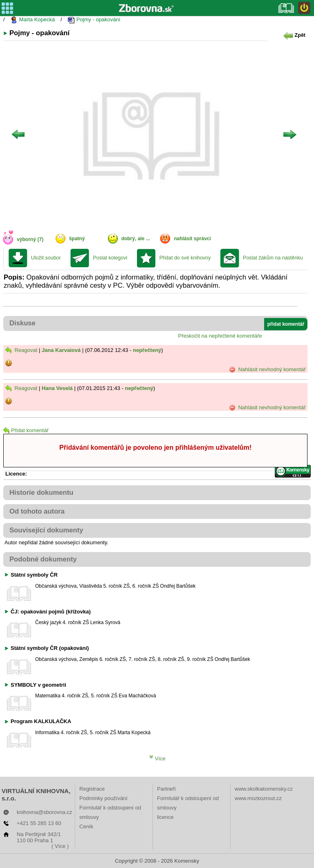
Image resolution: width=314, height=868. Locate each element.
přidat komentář (286, 324)
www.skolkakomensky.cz (264, 789)
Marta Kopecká (33, 20)
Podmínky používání (103, 798)
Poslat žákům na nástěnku (273, 258)
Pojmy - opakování (94, 20)
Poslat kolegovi (110, 258)
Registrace (92, 789)
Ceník (86, 826)
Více (157, 759)
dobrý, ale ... (136, 239)
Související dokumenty (46, 530)
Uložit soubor (46, 258)
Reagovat (21, 350)
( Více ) (60, 846)
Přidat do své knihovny (185, 258)
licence (165, 817)
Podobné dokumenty (43, 559)
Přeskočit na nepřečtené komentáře (220, 336)
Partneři (166, 789)
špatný (77, 239)
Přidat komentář (26, 430)
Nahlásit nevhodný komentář (267, 370)
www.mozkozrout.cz (258, 798)
